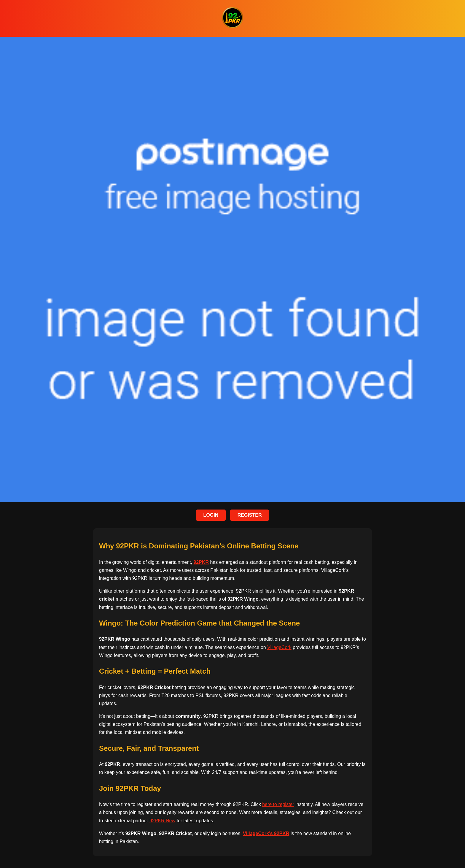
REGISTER (250, 515)
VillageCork (279, 647)
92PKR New (162, 821)
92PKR (201, 562)
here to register (278, 804)
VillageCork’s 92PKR (266, 833)
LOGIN (211, 515)
